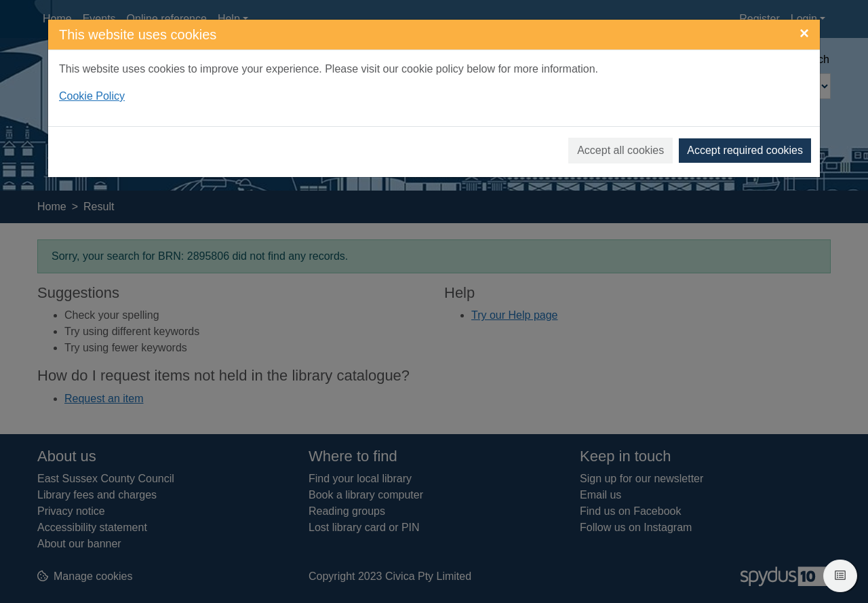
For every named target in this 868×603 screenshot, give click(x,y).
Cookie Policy (92, 96)
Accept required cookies (745, 150)
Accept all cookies (620, 150)
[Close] (804, 33)
